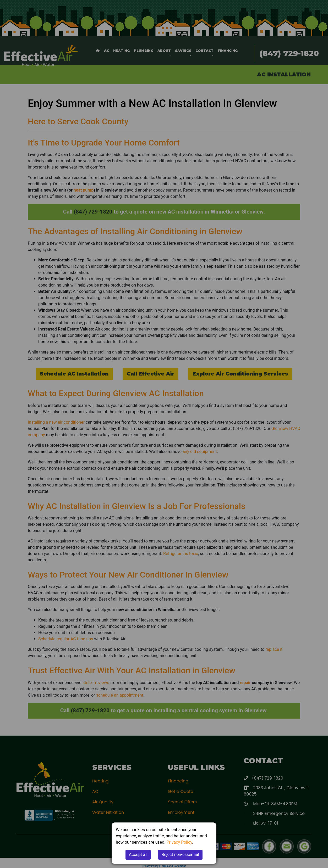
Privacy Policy (179, 842)
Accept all (138, 855)
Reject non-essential (180, 855)
